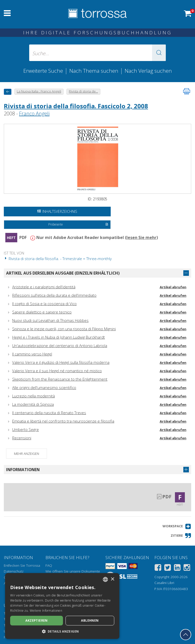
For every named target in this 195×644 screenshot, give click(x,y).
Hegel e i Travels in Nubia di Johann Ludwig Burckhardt (59, 337)
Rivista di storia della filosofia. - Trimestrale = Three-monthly (58, 259)
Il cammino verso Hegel (32, 354)
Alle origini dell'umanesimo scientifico (44, 387)
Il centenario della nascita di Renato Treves (49, 413)
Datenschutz (14, 571)
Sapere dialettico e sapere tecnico (42, 312)
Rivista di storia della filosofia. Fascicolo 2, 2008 (76, 106)
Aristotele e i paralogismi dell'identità (44, 287)
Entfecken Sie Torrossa (22, 565)
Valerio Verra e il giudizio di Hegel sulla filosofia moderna (61, 362)
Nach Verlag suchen (148, 71)
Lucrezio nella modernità (34, 396)
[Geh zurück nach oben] (186, 635)
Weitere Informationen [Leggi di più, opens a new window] (46, 611)
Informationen (23, 470)
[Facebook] (158, 568)
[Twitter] (168, 568)
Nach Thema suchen (94, 71)
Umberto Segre (26, 429)
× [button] (112, 579)
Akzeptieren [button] (36, 620)
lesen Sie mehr (141, 237)
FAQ (49, 565)
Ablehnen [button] (90, 620)
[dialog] (62, 606)
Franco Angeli (34, 114)
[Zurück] (8, 92)
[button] (159, 53)
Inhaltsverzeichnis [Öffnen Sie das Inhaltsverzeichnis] (57, 211)
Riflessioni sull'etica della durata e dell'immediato (54, 295)
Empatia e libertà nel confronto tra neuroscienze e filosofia (63, 421)
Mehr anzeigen (27, 454)
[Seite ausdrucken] (187, 91)
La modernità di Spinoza (33, 404)
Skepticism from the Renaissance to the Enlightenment (60, 379)
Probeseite (78, 225)
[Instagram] (187, 568)
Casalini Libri (164, 583)
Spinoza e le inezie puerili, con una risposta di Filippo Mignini (64, 329)
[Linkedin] (177, 568)
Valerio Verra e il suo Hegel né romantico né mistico (57, 371)
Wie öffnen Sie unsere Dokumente (73, 571)
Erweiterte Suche (43, 71)
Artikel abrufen (173, 287)
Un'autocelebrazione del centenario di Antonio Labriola (60, 346)
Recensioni (22, 438)
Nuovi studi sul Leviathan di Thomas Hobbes (50, 320)
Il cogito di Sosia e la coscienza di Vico (44, 304)
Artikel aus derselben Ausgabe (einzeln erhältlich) (63, 273)
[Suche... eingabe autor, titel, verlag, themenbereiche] (97, 53)
